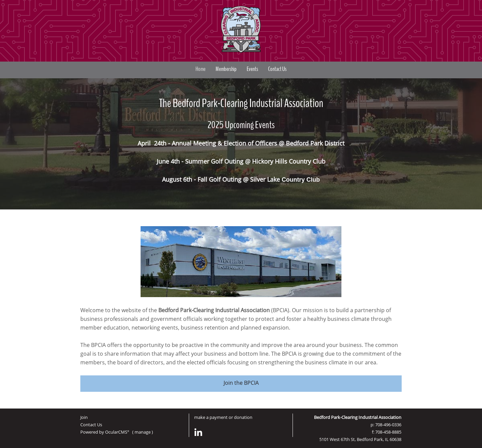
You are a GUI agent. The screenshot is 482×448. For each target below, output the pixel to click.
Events (252, 69)
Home (200, 69)
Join (84, 417)
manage (143, 432)
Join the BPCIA (241, 383)
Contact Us (277, 69)
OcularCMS (117, 432)
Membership (226, 69)
